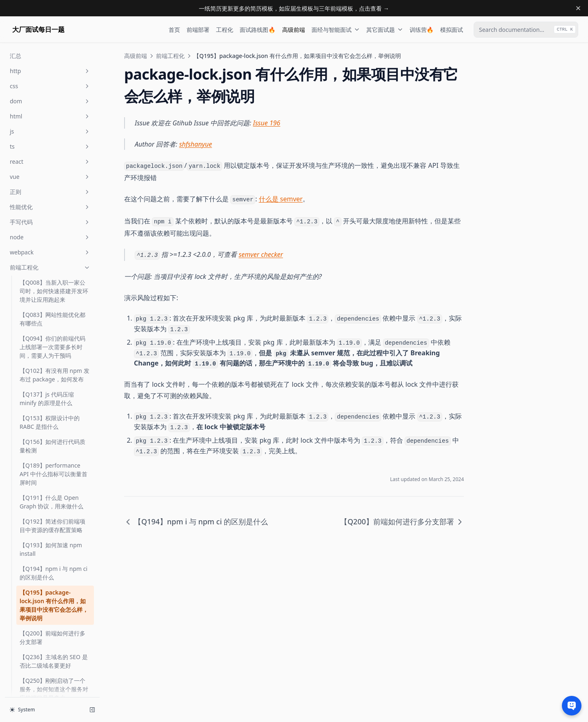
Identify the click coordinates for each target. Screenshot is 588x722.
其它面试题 (385, 30)
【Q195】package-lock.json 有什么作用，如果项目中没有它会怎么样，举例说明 (54, 164)
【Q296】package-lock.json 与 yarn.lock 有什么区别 (54, 496)
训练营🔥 (422, 30)
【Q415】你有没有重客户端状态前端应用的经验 (52, 595)
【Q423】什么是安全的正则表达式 (52, 618)
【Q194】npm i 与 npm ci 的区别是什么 (53, 132)
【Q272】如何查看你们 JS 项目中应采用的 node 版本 (54, 347)
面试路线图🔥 (257, 30)
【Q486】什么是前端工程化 (52, 689)
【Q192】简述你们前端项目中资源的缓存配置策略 (52, 85)
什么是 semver (281, 199)
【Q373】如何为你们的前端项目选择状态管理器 (52, 524)
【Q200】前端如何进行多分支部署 (52, 196)
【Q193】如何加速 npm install (51, 108)
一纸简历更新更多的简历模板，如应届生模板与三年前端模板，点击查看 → (294, 8)
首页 (174, 30)
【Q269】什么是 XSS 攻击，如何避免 (50, 323)
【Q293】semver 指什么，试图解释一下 (55, 435)
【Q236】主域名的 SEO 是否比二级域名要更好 (54, 220)
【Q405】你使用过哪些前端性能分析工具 (52, 571)
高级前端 (294, 30)
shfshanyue (196, 144)
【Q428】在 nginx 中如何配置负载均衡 (53, 642)
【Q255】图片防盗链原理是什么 (52, 276)
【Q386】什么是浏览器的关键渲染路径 (52, 547)
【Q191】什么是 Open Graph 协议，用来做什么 (51, 61)
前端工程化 (170, 56)
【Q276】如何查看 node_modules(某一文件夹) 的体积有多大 (52, 375)
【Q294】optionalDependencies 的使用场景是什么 (53, 463)
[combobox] (526, 30)
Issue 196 (267, 123)
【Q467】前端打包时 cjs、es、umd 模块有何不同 (54, 666)
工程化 (225, 30)
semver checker (261, 254)
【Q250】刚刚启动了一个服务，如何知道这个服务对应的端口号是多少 (54, 248)
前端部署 (198, 30)
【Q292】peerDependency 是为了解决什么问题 (55, 407)
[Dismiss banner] (578, 8)
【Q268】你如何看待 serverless (47, 300)
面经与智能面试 (336, 30)
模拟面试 (452, 30)
